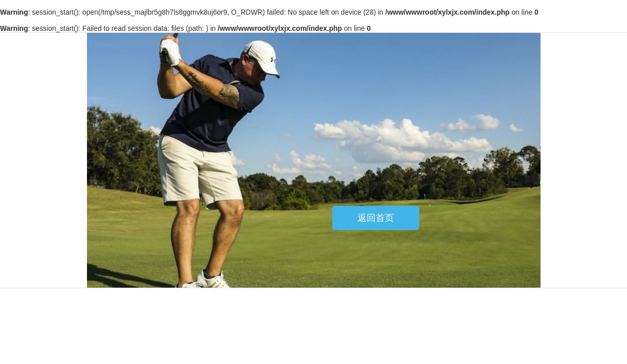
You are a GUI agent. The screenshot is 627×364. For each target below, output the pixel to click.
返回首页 (376, 218)
